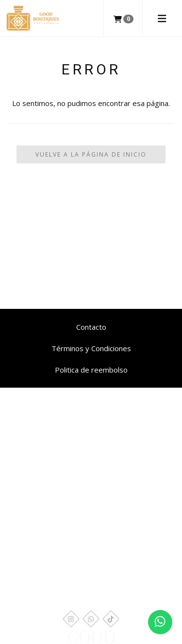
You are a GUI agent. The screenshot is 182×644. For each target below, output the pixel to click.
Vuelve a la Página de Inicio (91, 154)
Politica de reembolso (91, 370)
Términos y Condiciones (91, 348)
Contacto (91, 327)
